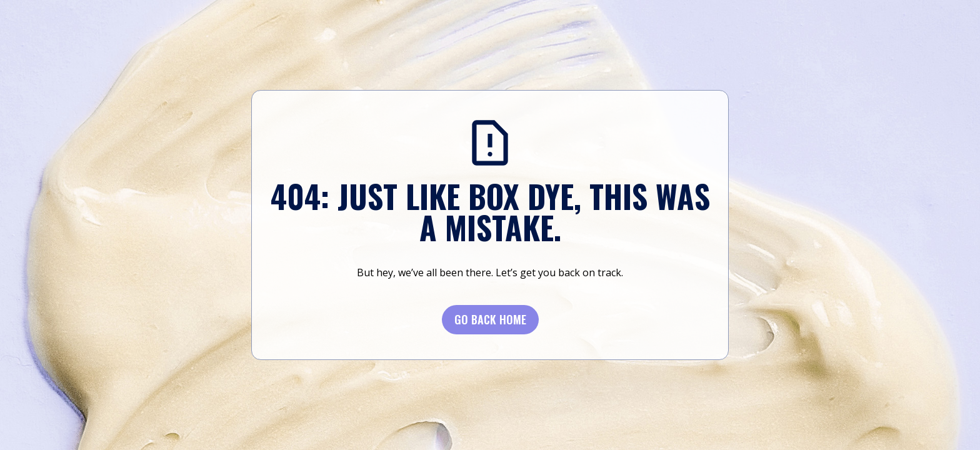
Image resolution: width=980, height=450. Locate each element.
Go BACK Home (490, 319)
